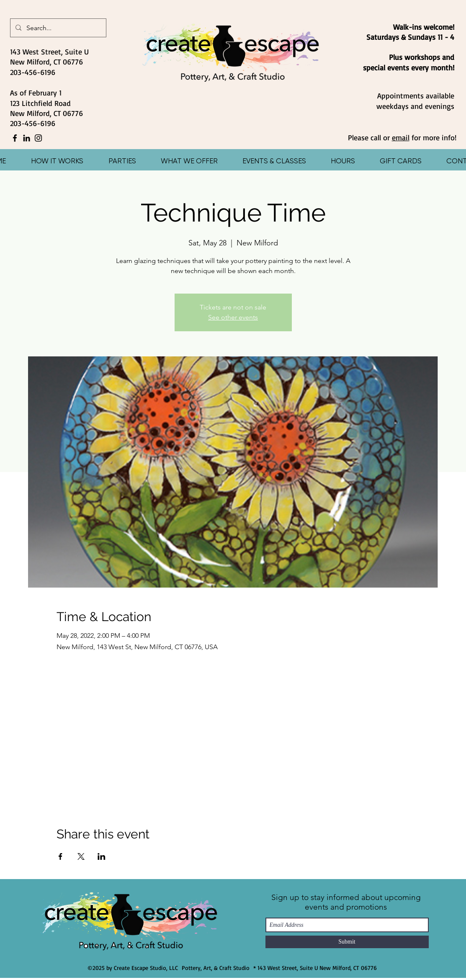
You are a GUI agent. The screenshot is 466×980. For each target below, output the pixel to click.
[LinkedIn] (27, 138)
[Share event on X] (81, 856)
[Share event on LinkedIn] (102, 856)
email (401, 137)
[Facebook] (15, 138)
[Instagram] (38, 138)
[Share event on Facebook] (61, 856)
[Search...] (57, 28)
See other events (233, 317)
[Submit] (347, 942)
